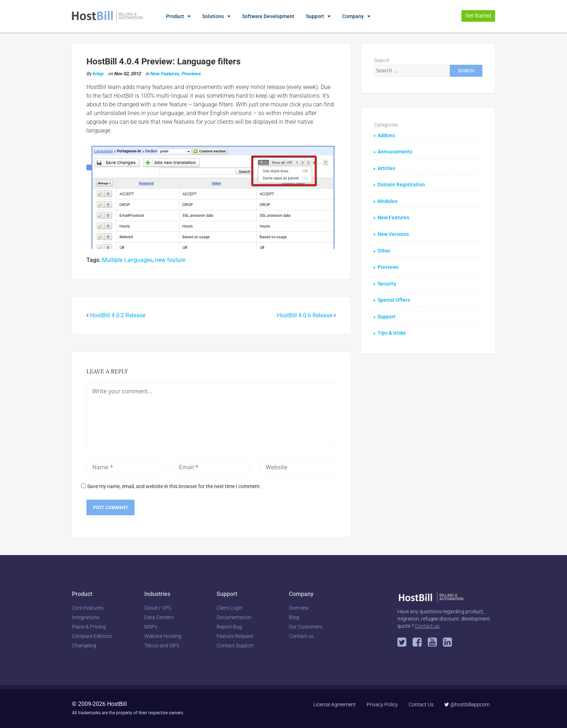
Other (384, 249)
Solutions (213, 16)
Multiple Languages (127, 260)
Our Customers (306, 627)
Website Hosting (163, 636)
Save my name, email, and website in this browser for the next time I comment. (174, 486)
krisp (98, 74)
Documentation (234, 617)
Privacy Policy (382, 704)
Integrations (86, 617)
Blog (294, 617)
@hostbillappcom (467, 704)
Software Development (268, 16)
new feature (170, 260)
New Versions (393, 233)
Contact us (301, 636)
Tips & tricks (392, 331)
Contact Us (421, 704)
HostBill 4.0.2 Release (118, 315)
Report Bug (229, 627)
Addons (386, 135)
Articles (386, 168)
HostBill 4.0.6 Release (305, 315)
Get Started (478, 16)
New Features (165, 74)
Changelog (84, 646)
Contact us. (428, 626)
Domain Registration (401, 184)
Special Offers (394, 298)
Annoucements (395, 152)
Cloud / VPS (158, 608)
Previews (191, 74)
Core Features (88, 608)
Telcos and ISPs (162, 646)
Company (353, 16)
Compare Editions (92, 636)
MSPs (151, 627)
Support (315, 16)
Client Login (230, 608)
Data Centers (159, 617)
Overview (299, 608)
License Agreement (335, 704)
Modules (387, 200)
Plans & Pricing (89, 627)
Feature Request (235, 636)
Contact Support (235, 646)
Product (175, 16)
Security (387, 282)
